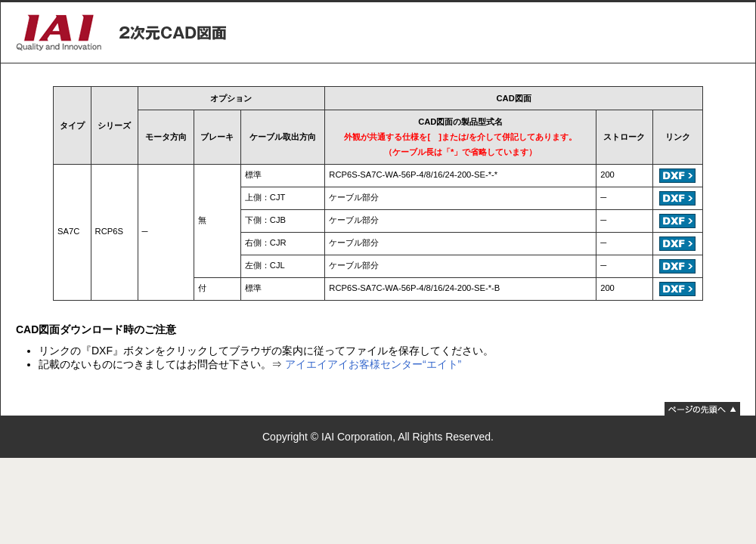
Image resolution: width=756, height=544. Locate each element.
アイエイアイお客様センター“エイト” (373, 364)
